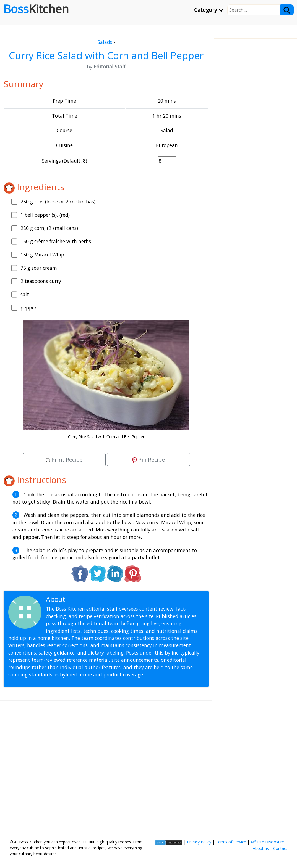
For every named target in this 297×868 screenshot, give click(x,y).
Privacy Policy (199, 842)
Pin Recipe (148, 460)
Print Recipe (64, 460)
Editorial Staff (88, 599)
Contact (280, 848)
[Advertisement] (106, 764)
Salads (105, 42)
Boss (36, 9)
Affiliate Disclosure (267, 842)
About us (261, 848)
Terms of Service (231, 842)
